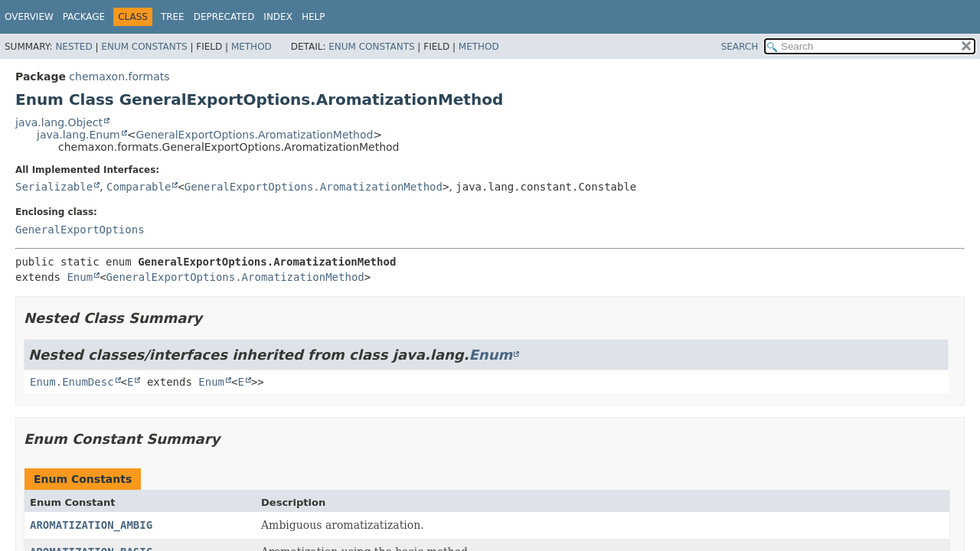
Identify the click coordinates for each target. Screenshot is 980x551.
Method (252, 47)
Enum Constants (144, 47)
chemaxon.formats (119, 77)
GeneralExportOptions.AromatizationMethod (254, 135)
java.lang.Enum (78, 135)
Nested (73, 47)
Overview (29, 17)
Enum (80, 277)
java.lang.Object (59, 122)
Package (84, 17)
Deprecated (224, 17)
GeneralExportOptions (80, 230)
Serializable (54, 187)
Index (278, 17)
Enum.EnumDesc (72, 382)
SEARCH (740, 47)
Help (314, 17)
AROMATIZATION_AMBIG (91, 525)
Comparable (139, 187)
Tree (173, 17)
